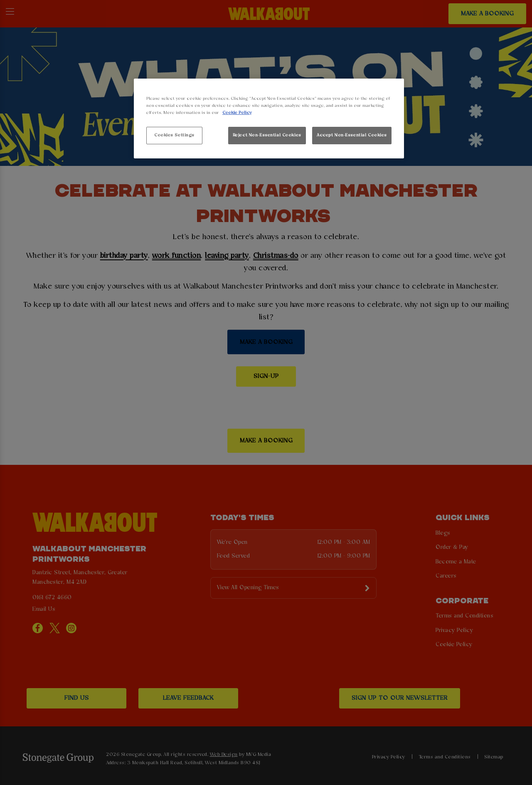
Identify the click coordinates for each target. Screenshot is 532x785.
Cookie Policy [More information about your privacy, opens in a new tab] (237, 113)
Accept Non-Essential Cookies (352, 135)
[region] (269, 119)
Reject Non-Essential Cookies (267, 135)
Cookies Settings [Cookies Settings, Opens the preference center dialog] (174, 135)
